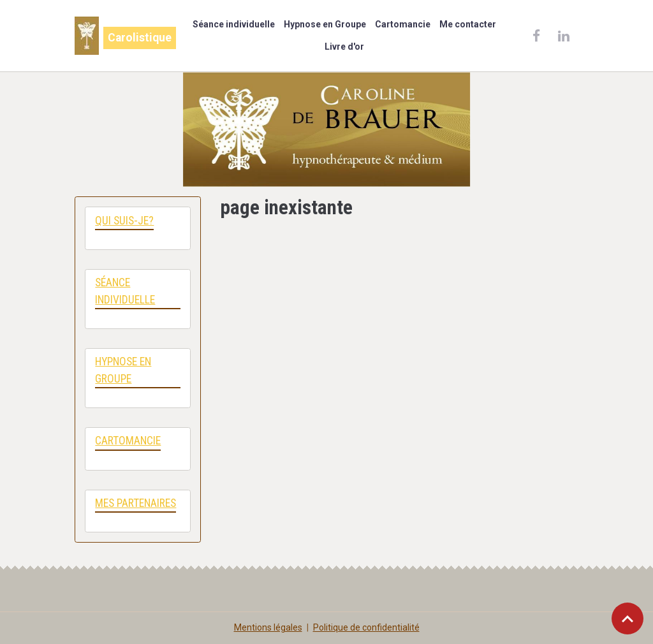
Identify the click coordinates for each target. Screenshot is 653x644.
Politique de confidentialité (366, 627)
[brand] (122, 36)
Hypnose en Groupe (325, 24)
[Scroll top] (627, 618)
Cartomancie (403, 24)
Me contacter (468, 24)
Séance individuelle (234, 24)
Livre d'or (344, 47)
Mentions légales (268, 627)
